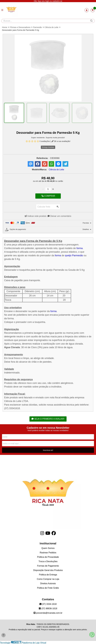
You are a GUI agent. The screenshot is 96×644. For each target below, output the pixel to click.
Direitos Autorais (48, 583)
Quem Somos (48, 548)
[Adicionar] (53, 189)
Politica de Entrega (48, 575)
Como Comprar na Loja (48, 579)
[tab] (48, 223)
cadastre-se (57, 1)
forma (80, 248)
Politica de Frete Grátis (48, 588)
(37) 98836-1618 (48, 608)
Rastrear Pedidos (48, 553)
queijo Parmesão (74, 255)
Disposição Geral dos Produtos (48, 570)
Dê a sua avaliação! (61, 141)
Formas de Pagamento (48, 566)
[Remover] (43, 189)
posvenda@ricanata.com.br (48, 613)
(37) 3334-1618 (48, 604)
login (48, 1)
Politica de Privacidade (48, 557)
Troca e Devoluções (48, 561)
